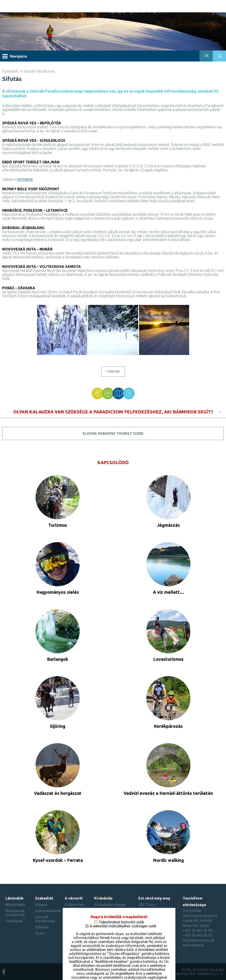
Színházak (14, 921)
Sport (40, 933)
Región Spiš (148, 933)
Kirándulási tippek (110, 905)
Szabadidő (10, 71)
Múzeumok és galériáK (15, 913)
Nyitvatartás (194, 945)
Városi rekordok (73, 927)
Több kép (113, 371)
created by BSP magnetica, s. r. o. (198, 974)
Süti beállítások (152, 939)
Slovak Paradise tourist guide (113, 433)
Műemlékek (15, 905)
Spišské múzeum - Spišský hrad (154, 913)
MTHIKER (25, 179)
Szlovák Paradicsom (39, 71)
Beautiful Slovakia (154, 921)
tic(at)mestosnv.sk (199, 940)
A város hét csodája (74, 907)
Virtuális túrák (72, 917)
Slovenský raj (150, 927)
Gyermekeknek (48, 911)
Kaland (41, 905)
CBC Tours (147, 905)
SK (206, 56)
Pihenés (42, 927)
